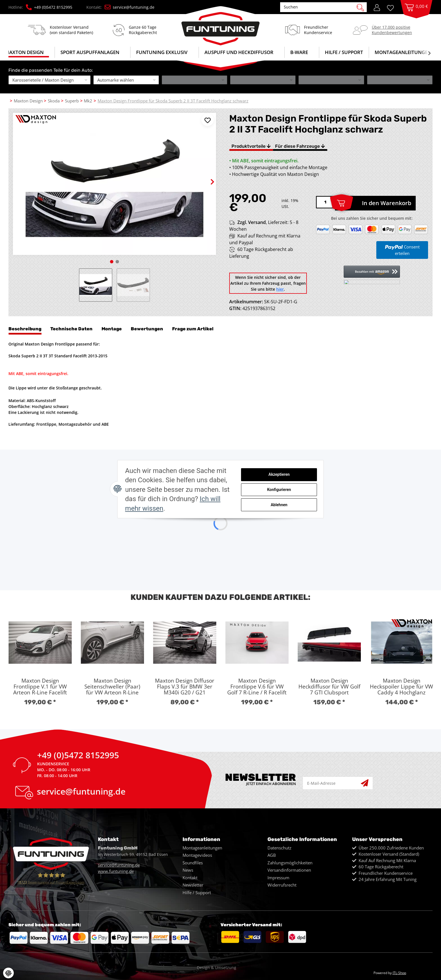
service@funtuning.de (130, 7)
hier (280, 289)
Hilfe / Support (344, 52)
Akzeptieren (298, 478)
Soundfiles (193, 863)
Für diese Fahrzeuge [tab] (300, 146)
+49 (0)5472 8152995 (49, 7)
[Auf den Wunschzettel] (208, 120)
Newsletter (193, 885)
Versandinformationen (289, 870)
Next (207, 177)
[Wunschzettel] (392, 7)
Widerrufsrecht (282, 885)
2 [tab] (117, 262)
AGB (272, 855)
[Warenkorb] (416, 13)
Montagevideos (197, 855)
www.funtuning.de (116, 871)
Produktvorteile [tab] (251, 146)
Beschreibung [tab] (25, 329)
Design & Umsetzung (217, 967)
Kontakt (190, 878)
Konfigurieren (298, 492)
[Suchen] (320, 7)
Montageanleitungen (202, 848)
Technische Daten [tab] (71, 329)
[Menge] (325, 202)
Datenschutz (279, 848)
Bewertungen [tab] (147, 329)
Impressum (278, 878)
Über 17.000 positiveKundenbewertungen (392, 30)
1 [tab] (112, 262)
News (188, 870)
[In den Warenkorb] (375, 203)
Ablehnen (298, 507)
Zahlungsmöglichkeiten (290, 863)
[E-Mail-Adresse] (332, 783)
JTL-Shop (399, 973)
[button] (377, 7)
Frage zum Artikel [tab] (193, 329)
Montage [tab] (112, 329)
